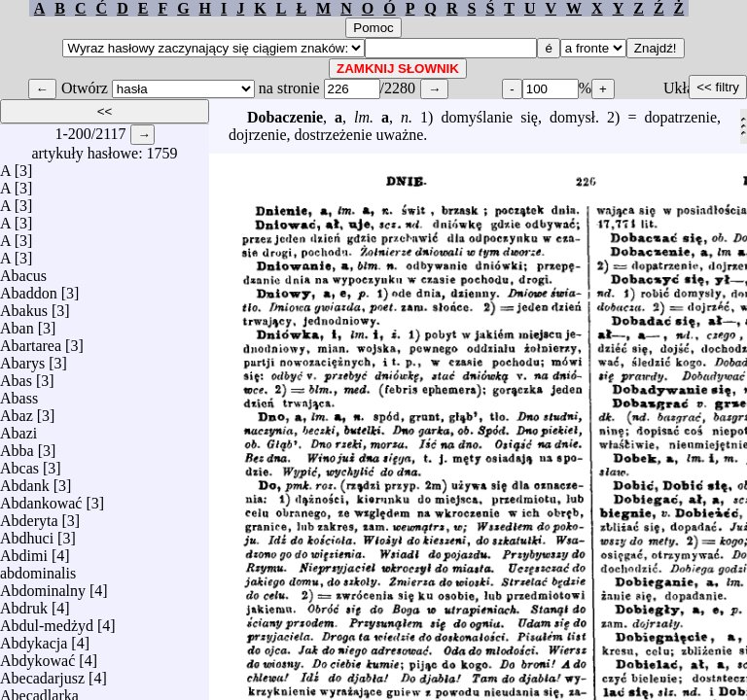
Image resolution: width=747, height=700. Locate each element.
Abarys (22, 358)
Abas (16, 376)
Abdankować (41, 498)
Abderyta (29, 516)
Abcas (19, 463)
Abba (17, 446)
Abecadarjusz (42, 673)
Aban (17, 323)
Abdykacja (34, 638)
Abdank (25, 481)
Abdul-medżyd (47, 621)
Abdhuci (27, 533)
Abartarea (31, 341)
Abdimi (24, 551)
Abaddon (29, 288)
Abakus (24, 306)
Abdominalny (43, 586)
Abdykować (37, 656)
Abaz (17, 411)
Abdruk (24, 603)
